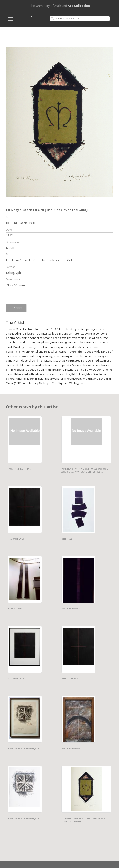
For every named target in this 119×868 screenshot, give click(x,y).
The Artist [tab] (16, 308)
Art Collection (60, 6)
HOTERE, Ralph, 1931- (21, 223)
